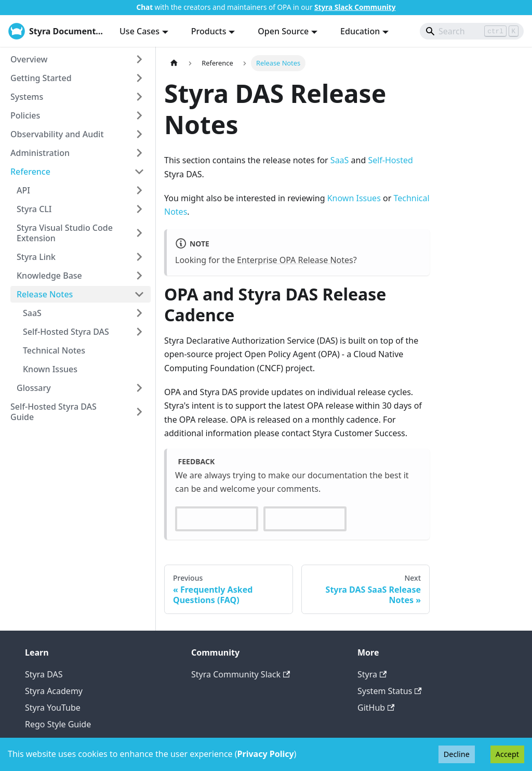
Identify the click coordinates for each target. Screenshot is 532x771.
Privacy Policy (266, 754)
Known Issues (50, 369)
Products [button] (209, 31)
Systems (27, 97)
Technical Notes (54, 350)
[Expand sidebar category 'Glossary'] (139, 388)
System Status (390, 691)
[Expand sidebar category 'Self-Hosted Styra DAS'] (139, 332)
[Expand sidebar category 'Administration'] (139, 153)
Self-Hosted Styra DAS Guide (54, 412)
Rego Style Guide (58, 724)
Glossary (34, 388)
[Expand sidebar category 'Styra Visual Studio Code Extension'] (139, 233)
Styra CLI (34, 209)
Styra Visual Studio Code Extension (65, 233)
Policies (25, 115)
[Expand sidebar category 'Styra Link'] (139, 257)
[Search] (472, 31)
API (23, 190)
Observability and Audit (57, 134)
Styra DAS (44, 674)
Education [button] (360, 31)
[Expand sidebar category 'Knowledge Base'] (139, 276)
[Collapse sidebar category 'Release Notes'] (139, 294)
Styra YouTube (53, 708)
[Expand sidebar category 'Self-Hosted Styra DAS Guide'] (139, 412)
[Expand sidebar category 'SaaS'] (139, 313)
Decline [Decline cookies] (457, 754)
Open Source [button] (283, 31)
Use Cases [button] (139, 31)
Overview (29, 59)
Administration (40, 153)
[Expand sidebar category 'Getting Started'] (139, 78)
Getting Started (41, 78)
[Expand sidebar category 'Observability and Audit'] (139, 134)
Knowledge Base (49, 276)
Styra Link (36, 257)
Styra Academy (54, 691)
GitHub (376, 708)
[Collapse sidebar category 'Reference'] (139, 172)
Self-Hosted (390, 160)
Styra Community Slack (241, 674)
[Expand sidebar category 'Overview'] (139, 59)
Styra (372, 674)
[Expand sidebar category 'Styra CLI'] (139, 209)
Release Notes (45, 294)
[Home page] (174, 63)
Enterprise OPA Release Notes (295, 260)
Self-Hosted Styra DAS (66, 332)
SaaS (32, 313)
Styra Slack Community (355, 7)
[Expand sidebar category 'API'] (139, 190)
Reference (30, 172)
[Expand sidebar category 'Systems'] (139, 97)
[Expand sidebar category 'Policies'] (139, 115)
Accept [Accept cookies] (507, 754)
